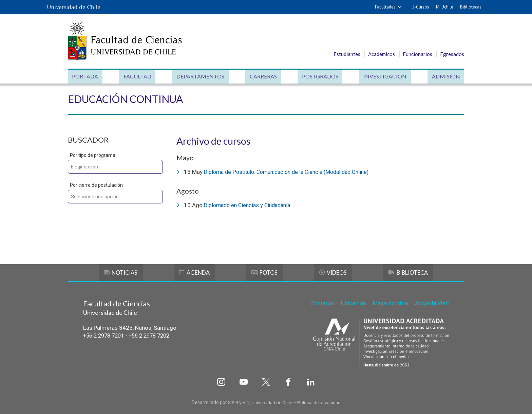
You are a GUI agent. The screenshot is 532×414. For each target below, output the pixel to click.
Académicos (382, 54)
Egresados (452, 54)
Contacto (322, 302)
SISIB (231, 401)
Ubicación (353, 302)
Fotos (264, 272)
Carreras (263, 77)
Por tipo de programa (93, 156)
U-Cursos (420, 7)
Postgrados (320, 77)
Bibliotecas (471, 7)
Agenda (195, 272)
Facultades (385, 7)
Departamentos (201, 77)
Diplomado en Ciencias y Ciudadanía (250, 205)
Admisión (445, 77)
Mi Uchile (445, 7)
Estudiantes (347, 54)
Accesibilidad (432, 302)
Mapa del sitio (390, 302)
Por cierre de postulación (96, 185)
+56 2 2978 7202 (155, 335)
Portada (86, 77)
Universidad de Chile (272, 401)
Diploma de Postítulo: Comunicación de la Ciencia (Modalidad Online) (292, 172)
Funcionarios (417, 54)
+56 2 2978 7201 (106, 335)
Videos (332, 272)
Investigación (384, 77)
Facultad (138, 77)
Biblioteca (408, 272)
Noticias (121, 272)
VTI (244, 401)
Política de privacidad (321, 401)
